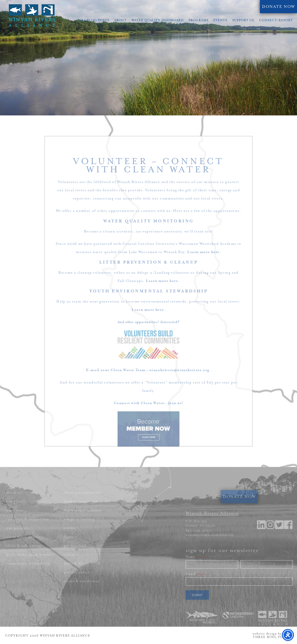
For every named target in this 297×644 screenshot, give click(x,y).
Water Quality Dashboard (158, 20)
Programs (199, 20)
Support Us (243, 20)
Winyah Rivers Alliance (32, 15)
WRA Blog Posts (94, 20)
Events (220, 20)
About (120, 20)
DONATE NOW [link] (278, 7)
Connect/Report (276, 20)
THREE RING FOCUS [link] (272, 637)
